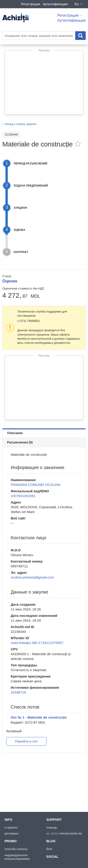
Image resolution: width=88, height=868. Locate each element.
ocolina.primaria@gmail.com (32, 577)
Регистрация (31, 4)
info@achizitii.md (71, 834)
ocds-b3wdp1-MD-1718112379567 (37, 643)
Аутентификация (55, 4)
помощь (52, 828)
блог (49, 849)
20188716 (18, 692)
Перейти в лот (26, 741)
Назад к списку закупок (21, 124)
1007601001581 (23, 496)
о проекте (11, 828)
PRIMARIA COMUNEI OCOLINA (36, 485)
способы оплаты (16, 849)
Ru (79, 4)
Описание (15, 433)
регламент (12, 834)
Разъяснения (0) (20, 442)
